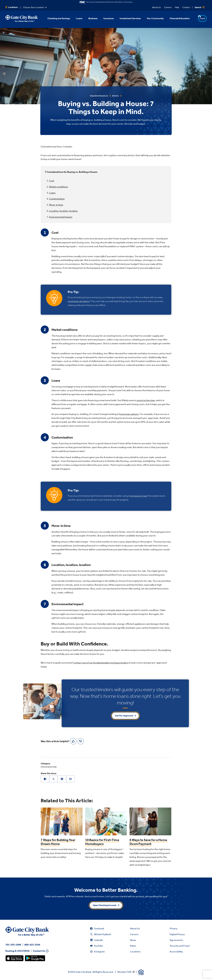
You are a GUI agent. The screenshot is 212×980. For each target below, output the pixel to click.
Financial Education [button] (176, 18)
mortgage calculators (79, 301)
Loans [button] (76, 18)
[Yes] (73, 741)
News (133, 940)
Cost (52, 181)
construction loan (146, 400)
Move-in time (56, 205)
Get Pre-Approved (124, 716)
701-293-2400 (13, 945)
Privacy (174, 928)
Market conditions (59, 187)
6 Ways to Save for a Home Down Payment (148, 842)
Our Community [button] (152, 18)
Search (200, 7)
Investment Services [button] (127, 18)
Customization (57, 199)
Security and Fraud (180, 946)
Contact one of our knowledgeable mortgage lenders (101, 663)
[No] (81, 741)
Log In (197, 18)
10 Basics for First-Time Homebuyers (102, 842)
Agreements (176, 940)
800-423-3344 (32, 945)
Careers (168, 7)
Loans (52, 193)
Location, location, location (63, 211)
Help (177, 7)
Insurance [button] (105, 18)
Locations (12, 7)
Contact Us (39, 951)
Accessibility (176, 952)
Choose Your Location (33, 7)
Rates (133, 946)
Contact (186, 7)
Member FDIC (125, 972)
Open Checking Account (105, 905)
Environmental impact (61, 217)
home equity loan (139, 496)
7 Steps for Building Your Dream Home (58, 842)
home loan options (129, 414)
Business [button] (89, 18)
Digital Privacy (177, 934)
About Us (156, 7)
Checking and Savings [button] (55, 18)
